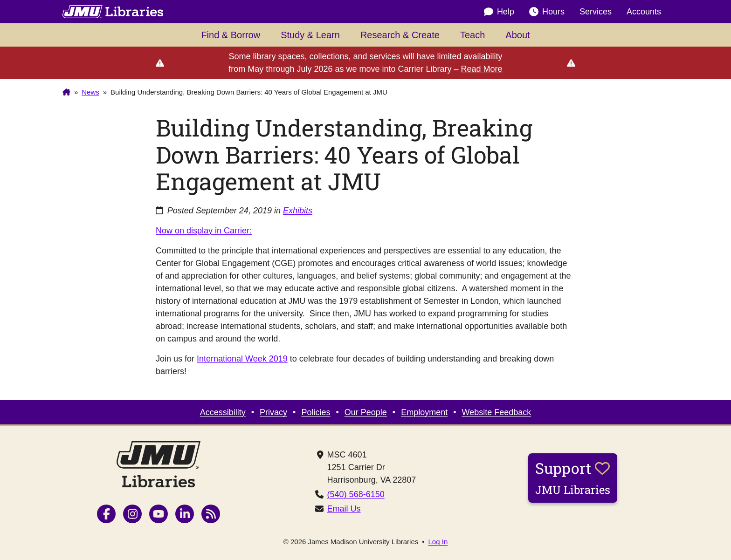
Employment (424, 412)
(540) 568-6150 (356, 494)
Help (499, 12)
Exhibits (298, 211)
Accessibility (223, 412)
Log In (438, 542)
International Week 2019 (242, 359)
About (517, 35)
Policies (316, 412)
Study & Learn (310, 35)
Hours (547, 12)
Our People (366, 412)
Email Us (344, 509)
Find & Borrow (231, 35)
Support (573, 478)
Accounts (644, 12)
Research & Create (400, 35)
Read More (482, 69)
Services (596, 12)
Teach (472, 35)
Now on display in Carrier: (204, 231)
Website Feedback (497, 412)
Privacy (273, 412)
